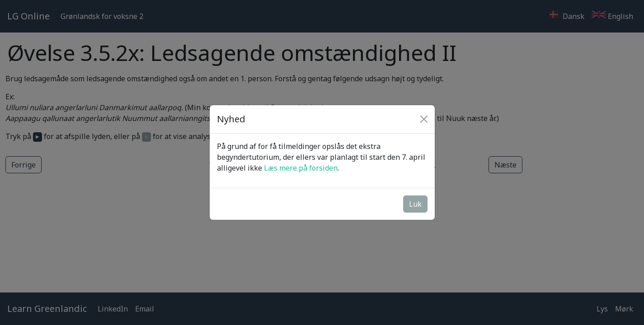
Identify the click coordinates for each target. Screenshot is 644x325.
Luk (415, 204)
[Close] (424, 119)
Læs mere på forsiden (301, 168)
